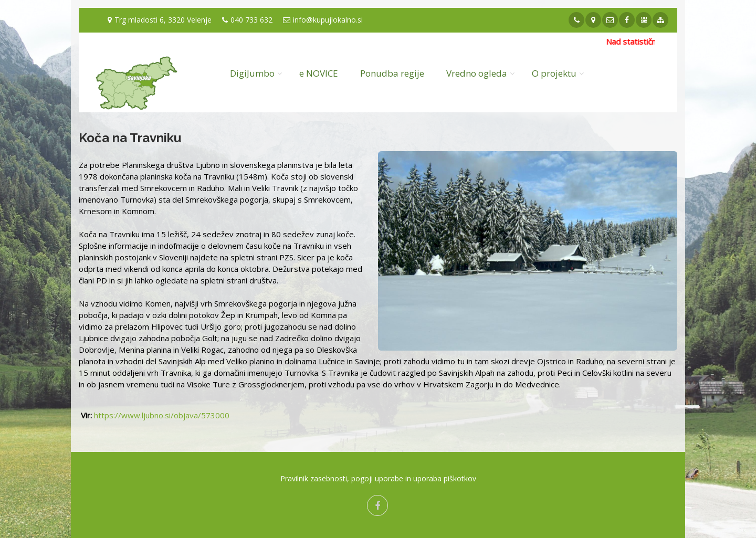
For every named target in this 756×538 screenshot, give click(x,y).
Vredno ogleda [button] (477, 73)
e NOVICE (319, 73)
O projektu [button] (554, 73)
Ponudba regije (392, 73)
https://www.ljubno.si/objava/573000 (162, 415)
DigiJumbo (252, 73)
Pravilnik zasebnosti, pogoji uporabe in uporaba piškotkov (378, 478)
